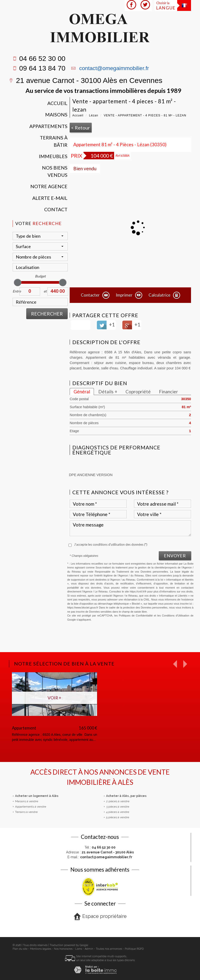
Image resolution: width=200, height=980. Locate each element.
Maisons (56, 115)
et (45, 291)
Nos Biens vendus (55, 171)
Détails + (108, 392)
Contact (56, 209)
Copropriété (138, 392)
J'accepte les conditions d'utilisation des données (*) (111, 544)
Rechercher (47, 314)
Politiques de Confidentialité (136, 616)
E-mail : (100, 857)
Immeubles (53, 156)
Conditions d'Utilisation (176, 616)
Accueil (57, 103)
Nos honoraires (63, 949)
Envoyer (175, 556)
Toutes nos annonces (109, 949)
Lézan (94, 115)
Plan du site (20, 949)
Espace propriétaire (100, 917)
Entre (16, 291)
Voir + (54, 698)
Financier (168, 392)
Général (82, 392)
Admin (89, 949)
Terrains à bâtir (54, 141)
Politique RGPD (134, 949)
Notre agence (49, 186)
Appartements (48, 126)
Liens (79, 949)
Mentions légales (41, 949)
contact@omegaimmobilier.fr (114, 68)
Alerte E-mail (50, 198)
